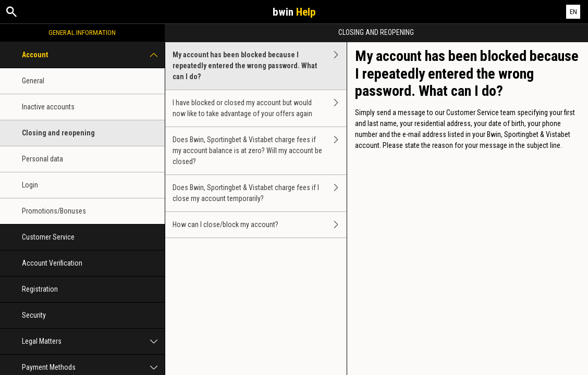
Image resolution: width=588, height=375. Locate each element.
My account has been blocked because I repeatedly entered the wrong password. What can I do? (260, 66)
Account (93, 55)
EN (573, 12)
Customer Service (48, 237)
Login (30, 185)
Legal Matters (93, 341)
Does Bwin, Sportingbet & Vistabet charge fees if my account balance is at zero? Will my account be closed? (260, 151)
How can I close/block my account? (260, 225)
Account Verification (52, 263)
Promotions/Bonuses (54, 211)
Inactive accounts (48, 107)
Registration (40, 289)
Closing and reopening (58, 133)
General (33, 81)
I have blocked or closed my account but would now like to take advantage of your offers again (260, 108)
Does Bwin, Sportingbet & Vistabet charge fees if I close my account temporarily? (260, 193)
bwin (294, 12)
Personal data (42, 159)
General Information (82, 32)
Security (34, 315)
